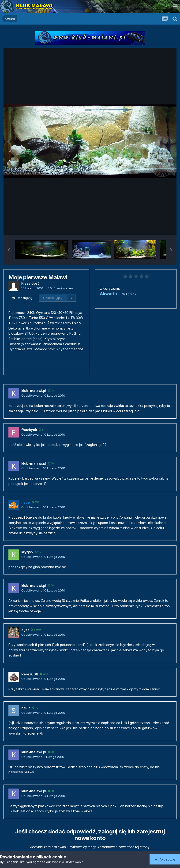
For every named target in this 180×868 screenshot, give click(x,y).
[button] (9, 250)
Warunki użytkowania (68, 862)
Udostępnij (22, 298)
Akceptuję (165, 859)
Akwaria (108, 294)
